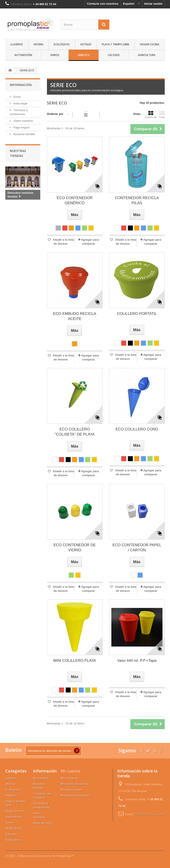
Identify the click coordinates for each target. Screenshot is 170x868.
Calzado (114, 55)
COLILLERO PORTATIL (137, 314)
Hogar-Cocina (150, 44)
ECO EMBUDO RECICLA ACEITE (75, 316)
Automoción (23, 55)
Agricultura (147, 55)
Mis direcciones (71, 790)
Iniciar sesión (153, 4)
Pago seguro (21, 127)
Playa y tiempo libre (116, 44)
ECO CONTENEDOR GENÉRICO (75, 200)
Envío (17, 97)
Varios (55, 55)
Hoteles (86, 44)
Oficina (38, 44)
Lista (162, 114)
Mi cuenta (70, 771)
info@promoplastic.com (149, 814)
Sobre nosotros (23, 121)
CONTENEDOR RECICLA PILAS (137, 200)
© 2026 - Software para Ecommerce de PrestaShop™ (40, 856)
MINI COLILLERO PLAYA (75, 661)
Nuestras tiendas (24, 134)
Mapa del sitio (42, 823)
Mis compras (69, 778)
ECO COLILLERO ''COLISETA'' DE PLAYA (75, 432)
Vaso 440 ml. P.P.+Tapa (137, 661)
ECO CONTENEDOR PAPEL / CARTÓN (137, 548)
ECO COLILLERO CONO (137, 429)
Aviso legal (20, 103)
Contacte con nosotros (103, 4)
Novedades (41, 778)
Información (21, 85)
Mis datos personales (75, 795)
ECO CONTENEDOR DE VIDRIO (75, 548)
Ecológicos (62, 44)
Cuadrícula (151, 114)
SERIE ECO (84, 55)
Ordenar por (55, 114)
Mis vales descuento (75, 784)
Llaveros (17, 44)
